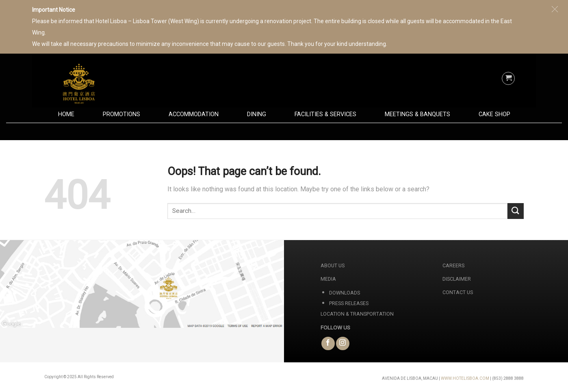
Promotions (121, 114)
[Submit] (516, 211)
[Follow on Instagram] (343, 343)
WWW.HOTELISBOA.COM (465, 378)
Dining (257, 114)
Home (66, 114)
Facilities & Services (325, 114)
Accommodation (194, 114)
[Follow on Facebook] (328, 343)
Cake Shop (494, 114)
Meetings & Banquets (417, 114)
